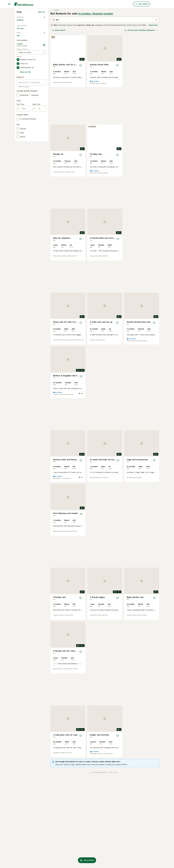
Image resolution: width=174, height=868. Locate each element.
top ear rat (106, 856)
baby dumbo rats (109, 852)
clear (43, 79)
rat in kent (21, 828)
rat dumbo (50, 852)
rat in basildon (51, 828)
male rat (105, 840)
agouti (76, 836)
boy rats (134, 836)
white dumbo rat (137, 844)
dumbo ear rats (80, 840)
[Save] (81, 105)
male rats (49, 836)
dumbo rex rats (51, 840)
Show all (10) (25, 168)
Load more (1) (39, 131)
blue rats (106, 832)
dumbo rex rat (108, 844)
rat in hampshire (23, 840)
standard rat (79, 852)
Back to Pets (23, 57)
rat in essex (22, 852)
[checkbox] (18, 90)
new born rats (79, 828)
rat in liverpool (23, 860)
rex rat (133, 832)
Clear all (41, 52)
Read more (153, 65)
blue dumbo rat (80, 856)
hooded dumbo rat (81, 832)
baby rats (49, 860)
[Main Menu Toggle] (9, 4)
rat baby (77, 844)
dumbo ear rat (136, 828)
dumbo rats (50, 856)
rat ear (48, 848)
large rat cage (136, 840)
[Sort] (141, 70)
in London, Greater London (96, 54)
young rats (49, 844)
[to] (39, 204)
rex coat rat (107, 848)
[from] (24, 204)
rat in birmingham (24, 856)
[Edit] (44, 141)
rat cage (106, 828)
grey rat (105, 836)
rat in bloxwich (23, 844)
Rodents (21, 62)
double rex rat (108, 860)
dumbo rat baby (80, 848)
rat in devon (22, 836)
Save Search (59, 70)
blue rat (134, 848)
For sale (22, 72)
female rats (50, 832)
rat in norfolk (22, 832)
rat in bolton (22, 848)
